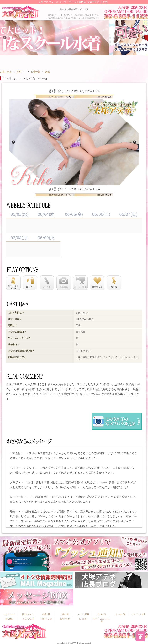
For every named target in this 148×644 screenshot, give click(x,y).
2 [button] (71, 182)
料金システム (28, 614)
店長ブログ (65, 619)
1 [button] (65, 182)
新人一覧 (112, 61)
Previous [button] (5, 38)
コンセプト (102, 614)
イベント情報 (92, 61)
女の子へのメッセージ (102, 620)
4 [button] (83, 182)
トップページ (10, 61)
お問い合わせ (46, 619)
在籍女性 (51, 61)
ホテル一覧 (120, 614)
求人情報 (9, 619)
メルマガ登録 (28, 619)
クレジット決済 (139, 614)
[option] (74, 38)
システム (31, 61)
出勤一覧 (65, 614)
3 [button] (77, 182)
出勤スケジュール (71, 61)
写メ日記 (83, 619)
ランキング (133, 61)
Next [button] (143, 38)
